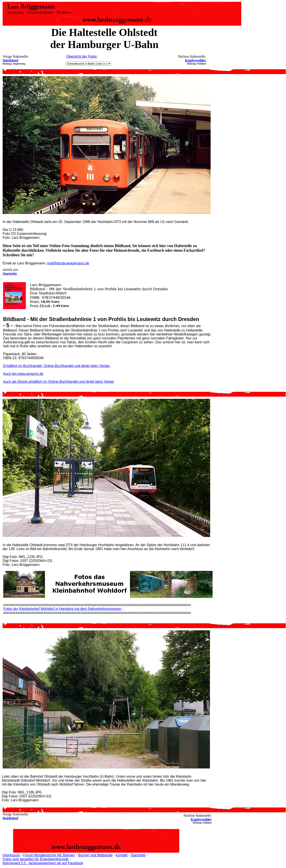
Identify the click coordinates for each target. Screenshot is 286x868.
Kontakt (122, 855)
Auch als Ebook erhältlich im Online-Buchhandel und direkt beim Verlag (58, 382)
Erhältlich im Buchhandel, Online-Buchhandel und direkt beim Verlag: (57, 366)
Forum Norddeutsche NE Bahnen (49, 855)
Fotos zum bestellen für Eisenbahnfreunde (36, 859)
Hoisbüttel (10, 60)
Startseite (138, 855)
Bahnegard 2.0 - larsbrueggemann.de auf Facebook (43, 863)
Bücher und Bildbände (95, 855)
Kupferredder (195, 60)
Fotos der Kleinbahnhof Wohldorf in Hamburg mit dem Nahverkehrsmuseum (62, 609)
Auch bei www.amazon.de (23, 374)
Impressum (11, 855)
